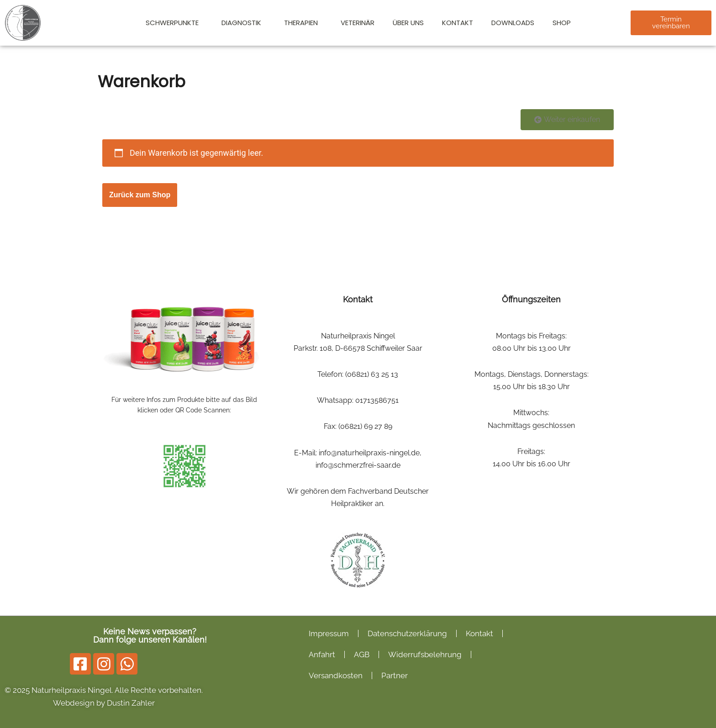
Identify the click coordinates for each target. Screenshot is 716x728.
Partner (395, 675)
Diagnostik (244, 23)
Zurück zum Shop (140, 195)
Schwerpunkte (174, 23)
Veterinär (358, 23)
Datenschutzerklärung (407, 633)
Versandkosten (336, 675)
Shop (562, 23)
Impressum (329, 633)
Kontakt (458, 23)
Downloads (513, 23)
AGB (362, 654)
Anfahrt (322, 654)
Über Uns (408, 23)
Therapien (303, 23)
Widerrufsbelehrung (425, 654)
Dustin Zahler (131, 703)
